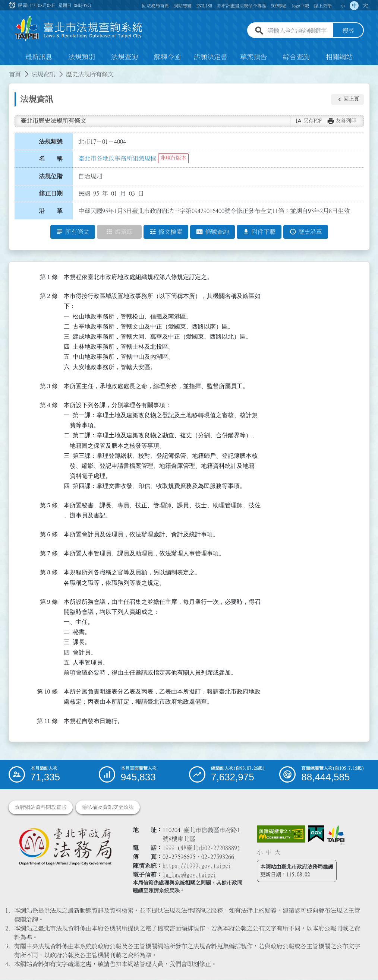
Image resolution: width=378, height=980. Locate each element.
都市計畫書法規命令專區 (242, 6)
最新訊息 (39, 57)
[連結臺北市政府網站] (336, 835)
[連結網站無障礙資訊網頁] (281, 834)
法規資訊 (43, 74)
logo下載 (300, 6)
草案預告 (253, 57)
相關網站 (339, 57)
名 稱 (51, 159)
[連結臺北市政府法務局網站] (65, 847)
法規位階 (51, 176)
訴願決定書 (211, 57)
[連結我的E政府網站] (316, 834)
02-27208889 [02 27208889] (221, 848)
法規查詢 (125, 57)
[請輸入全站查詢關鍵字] (299, 31)
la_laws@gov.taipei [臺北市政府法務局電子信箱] (189, 875)
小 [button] (343, 6)
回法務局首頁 (155, 6)
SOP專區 (279, 6)
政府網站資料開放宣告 (41, 808)
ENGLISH (204, 6)
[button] (347, 99)
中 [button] (354, 6)
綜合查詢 (296, 57)
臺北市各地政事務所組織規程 (117, 158)
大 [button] (365, 6)
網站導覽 (183, 6)
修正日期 (51, 194)
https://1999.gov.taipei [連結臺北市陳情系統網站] (197, 866)
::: (4, 70)
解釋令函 (167, 57)
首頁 (15, 74)
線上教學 (323, 6)
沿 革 (51, 211)
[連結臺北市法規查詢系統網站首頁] (79, 29)
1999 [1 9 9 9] (168, 848)
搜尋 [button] (348, 31)
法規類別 (82, 57)
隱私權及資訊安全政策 (108, 808)
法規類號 (51, 142)
